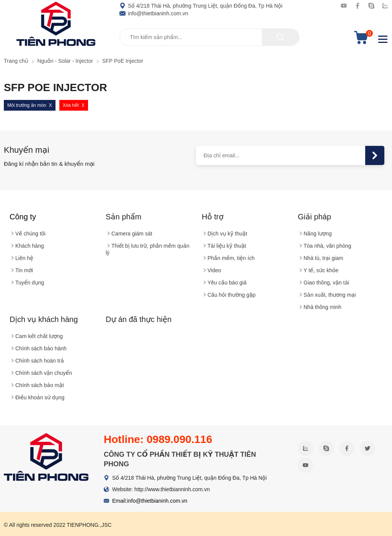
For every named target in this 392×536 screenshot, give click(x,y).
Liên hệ (24, 258)
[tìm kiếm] (281, 37)
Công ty (23, 217)
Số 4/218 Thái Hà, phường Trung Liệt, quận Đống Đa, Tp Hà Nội (201, 6)
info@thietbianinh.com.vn (154, 13)
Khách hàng (30, 246)
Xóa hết (71, 105)
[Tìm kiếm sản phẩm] (209, 37)
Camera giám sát (132, 234)
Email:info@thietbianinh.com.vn (150, 501)
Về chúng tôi (30, 234)
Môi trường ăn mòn (27, 105)
